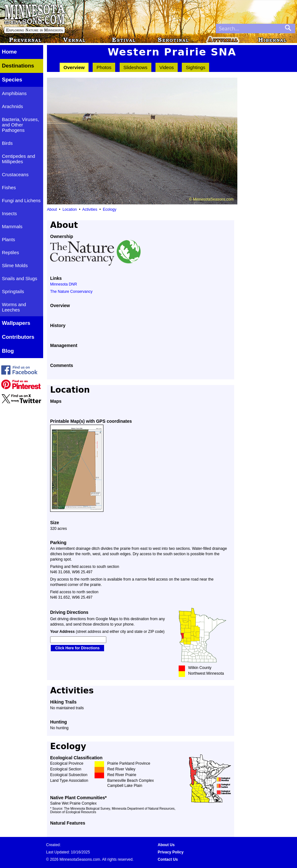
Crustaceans (15, 174)
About (52, 209)
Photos (104, 67)
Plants (9, 239)
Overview (74, 67)
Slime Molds (15, 265)
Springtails (13, 291)
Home (9, 52)
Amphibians (14, 93)
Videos (167, 67)
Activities (90, 209)
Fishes (9, 187)
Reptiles (10, 252)
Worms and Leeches (14, 307)
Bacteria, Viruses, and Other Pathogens (20, 125)
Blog (8, 351)
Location (70, 209)
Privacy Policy (171, 852)
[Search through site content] (248, 29)
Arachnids (12, 106)
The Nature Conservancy (71, 292)
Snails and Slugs (20, 278)
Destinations (18, 66)
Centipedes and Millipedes (19, 159)
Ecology (110, 209)
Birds (7, 143)
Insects (9, 213)
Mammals (12, 226)
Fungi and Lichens (21, 200)
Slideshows (135, 67)
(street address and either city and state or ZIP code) (107, 632)
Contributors (18, 337)
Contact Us (168, 859)
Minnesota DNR (64, 284)
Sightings (195, 67)
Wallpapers (16, 323)
